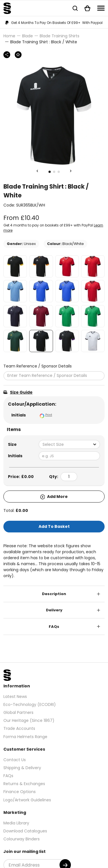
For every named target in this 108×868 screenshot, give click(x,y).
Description (54, 594)
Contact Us (15, 760)
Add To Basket (54, 526)
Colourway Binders (22, 839)
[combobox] (69, 444)
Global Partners (18, 712)
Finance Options (20, 792)
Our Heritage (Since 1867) (29, 720)
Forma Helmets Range (25, 737)
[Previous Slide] (37, 171)
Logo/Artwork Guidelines (27, 800)
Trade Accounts (19, 728)
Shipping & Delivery (22, 768)
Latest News (15, 697)
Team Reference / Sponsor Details (38, 366)
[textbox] (69, 444)
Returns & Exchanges (24, 784)
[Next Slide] (71, 171)
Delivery (54, 610)
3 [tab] (59, 172)
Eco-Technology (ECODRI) (30, 704)
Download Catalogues (25, 831)
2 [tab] (54, 172)
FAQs (54, 627)
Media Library (16, 823)
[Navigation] (101, 8)
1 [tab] (50, 172)
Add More (54, 497)
